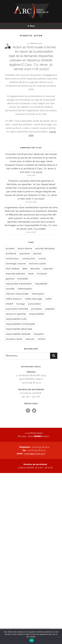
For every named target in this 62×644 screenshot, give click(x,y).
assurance (25, 254)
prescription (34, 304)
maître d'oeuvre (14, 299)
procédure (37, 309)
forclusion (42, 274)
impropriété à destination (19, 284)
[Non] (59, 636)
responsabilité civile (16, 319)
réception (39, 334)
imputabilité (41, 284)
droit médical (12, 269)
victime (41, 339)
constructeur (12, 259)
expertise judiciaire (15, 274)
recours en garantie (16, 314)
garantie (10, 279)
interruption (38, 294)
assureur (37, 254)
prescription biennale (17, 309)
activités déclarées (45, 248)
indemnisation (25, 289)
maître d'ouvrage (33, 299)
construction (29, 259)
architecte (11, 254)
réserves (30, 339)
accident (10, 248)
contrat (42, 259)
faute (31, 274)
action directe (25, 248)
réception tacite (14, 339)
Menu (31, 26)
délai (25, 269)
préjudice (50, 309)
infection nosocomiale (17, 294)
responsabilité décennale (19, 329)
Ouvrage (21, 304)
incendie (10, 289)
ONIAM (9, 304)
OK (32, 640)
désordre (35, 269)
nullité (48, 299)
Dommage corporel (16, 264)
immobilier (23, 279)
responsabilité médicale (18, 334)
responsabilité (36, 314)
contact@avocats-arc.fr (35, 454)
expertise (48, 269)
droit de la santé (37, 264)
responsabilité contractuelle (20, 324)
